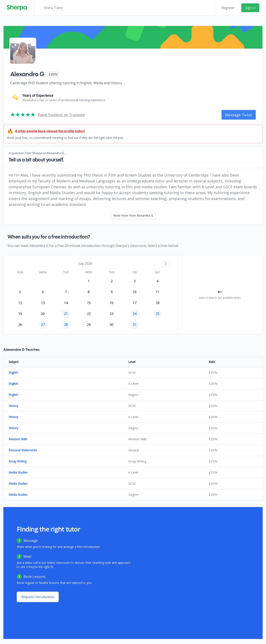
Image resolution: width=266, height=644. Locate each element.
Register (228, 8)
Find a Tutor (53, 8)
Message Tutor (239, 115)
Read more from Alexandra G (133, 215)
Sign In (250, 8)
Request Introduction (38, 597)
